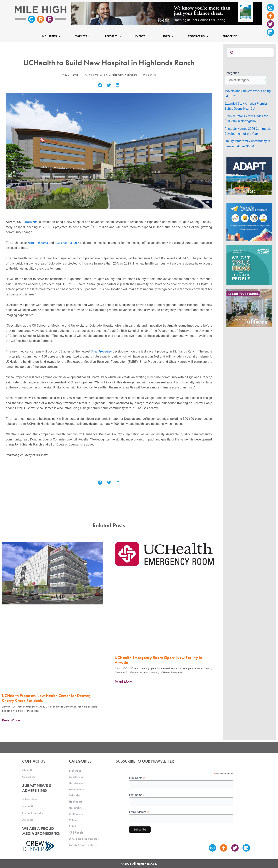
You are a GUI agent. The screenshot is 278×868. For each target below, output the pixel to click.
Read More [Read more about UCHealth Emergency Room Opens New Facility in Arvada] (124, 682)
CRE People (76, 833)
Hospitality (75, 808)
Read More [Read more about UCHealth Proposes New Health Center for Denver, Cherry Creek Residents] (11, 720)
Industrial (75, 795)
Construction (77, 777)
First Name (137, 778)
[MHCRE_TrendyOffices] (249, 308)
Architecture (89, 75)
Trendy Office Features (83, 845)
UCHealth (31, 222)
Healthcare (132, 75)
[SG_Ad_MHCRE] (249, 265)
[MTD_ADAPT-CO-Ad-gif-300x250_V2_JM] (249, 176)
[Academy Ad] (249, 222)
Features (113, 36)
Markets (83, 36)
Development (116, 75)
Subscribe (230, 36)
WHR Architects (39, 243)
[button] (100, 85)
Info (168, 36)
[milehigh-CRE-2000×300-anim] (167, 13)
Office (73, 820)
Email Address (139, 812)
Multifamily (76, 814)
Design (102, 75)
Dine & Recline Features (84, 839)
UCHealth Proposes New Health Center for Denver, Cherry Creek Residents (46, 698)
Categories (232, 73)
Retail (72, 826)
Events (142, 36)
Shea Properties (102, 351)
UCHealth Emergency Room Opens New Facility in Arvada (158, 660)
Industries (51, 36)
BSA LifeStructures (70, 243)
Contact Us (198, 36)
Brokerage (75, 771)
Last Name (137, 795)
